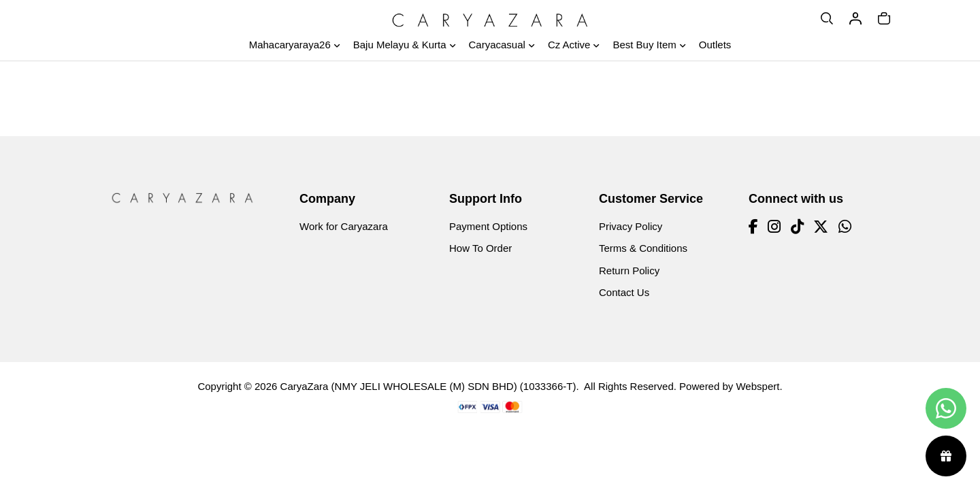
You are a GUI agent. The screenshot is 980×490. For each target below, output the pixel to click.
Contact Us (624, 292)
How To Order (480, 248)
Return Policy (629, 271)
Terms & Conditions (643, 248)
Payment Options (488, 226)
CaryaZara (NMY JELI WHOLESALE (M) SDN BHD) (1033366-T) (428, 386)
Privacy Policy (631, 226)
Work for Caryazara (344, 226)
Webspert (757, 386)
